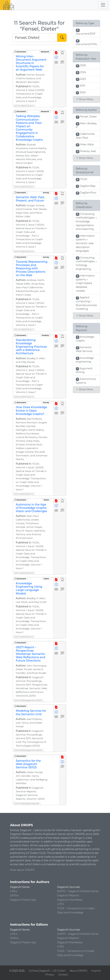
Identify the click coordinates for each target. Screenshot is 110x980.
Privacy (50, 975)
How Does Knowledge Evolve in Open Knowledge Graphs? (32, 410)
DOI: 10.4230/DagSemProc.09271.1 (28, 700)
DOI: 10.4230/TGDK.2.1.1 (24, 330)
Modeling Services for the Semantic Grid (31, 712)
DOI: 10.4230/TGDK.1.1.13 (24, 573)
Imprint (96, 971)
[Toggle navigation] (103, 5)
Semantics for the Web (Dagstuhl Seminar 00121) (28, 764)
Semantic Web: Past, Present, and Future (30, 199)
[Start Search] (62, 38)
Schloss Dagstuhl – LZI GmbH (47, 971)
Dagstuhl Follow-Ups (23, 900)
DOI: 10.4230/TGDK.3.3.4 (24, 106)
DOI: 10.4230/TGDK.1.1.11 (24, 494)
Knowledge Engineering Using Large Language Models (29, 588)
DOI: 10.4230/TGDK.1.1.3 (24, 637)
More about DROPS (22, 870)
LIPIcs (14, 891)
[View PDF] (56, 53)
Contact (63, 975)
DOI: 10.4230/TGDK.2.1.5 (24, 397)
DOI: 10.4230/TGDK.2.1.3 (24, 251)
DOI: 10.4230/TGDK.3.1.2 (24, 187)
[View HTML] (62, 53)
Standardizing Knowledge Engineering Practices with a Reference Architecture (31, 347)
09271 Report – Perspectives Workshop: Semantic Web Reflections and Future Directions (31, 654)
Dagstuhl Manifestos (70, 900)
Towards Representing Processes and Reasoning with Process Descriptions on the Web (32, 268)
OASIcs (14, 895)
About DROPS (78, 971)
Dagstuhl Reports (68, 895)
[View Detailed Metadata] (56, 58)
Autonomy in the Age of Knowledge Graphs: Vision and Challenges (32, 508)
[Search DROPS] (35, 38)
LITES (61, 904)
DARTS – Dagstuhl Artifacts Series (78, 891)
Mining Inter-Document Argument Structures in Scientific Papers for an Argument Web (31, 63)
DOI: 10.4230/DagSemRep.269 (27, 804)
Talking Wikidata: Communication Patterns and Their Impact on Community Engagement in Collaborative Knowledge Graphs (29, 128)
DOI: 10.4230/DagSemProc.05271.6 (28, 750)
